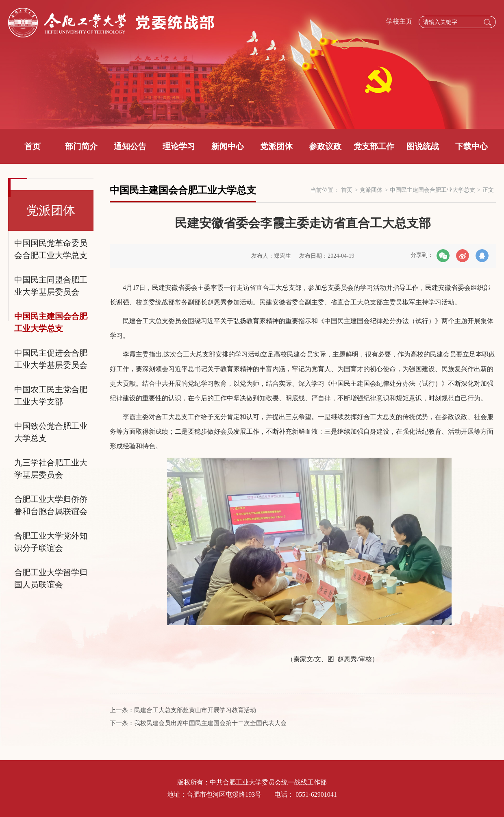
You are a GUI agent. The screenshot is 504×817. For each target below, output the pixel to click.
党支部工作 (374, 146)
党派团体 (276, 146)
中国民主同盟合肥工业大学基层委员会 (51, 286)
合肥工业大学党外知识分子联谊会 (51, 542)
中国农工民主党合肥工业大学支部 (51, 395)
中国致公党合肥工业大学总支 (51, 432)
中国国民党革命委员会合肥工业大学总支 (51, 249)
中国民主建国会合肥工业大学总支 (51, 322)
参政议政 (325, 146)
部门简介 (81, 146)
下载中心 (471, 146)
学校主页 (399, 21)
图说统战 (423, 146)
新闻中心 (228, 146)
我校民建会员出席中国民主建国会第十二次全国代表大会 (210, 723)
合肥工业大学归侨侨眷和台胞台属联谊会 (51, 505)
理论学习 (179, 146)
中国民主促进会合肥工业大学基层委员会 (51, 359)
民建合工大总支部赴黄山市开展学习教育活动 (195, 710)
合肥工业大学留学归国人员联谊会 (51, 578)
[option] (252, 64)
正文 (488, 190)
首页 (33, 146)
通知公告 (130, 146)
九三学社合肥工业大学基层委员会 (51, 469)
